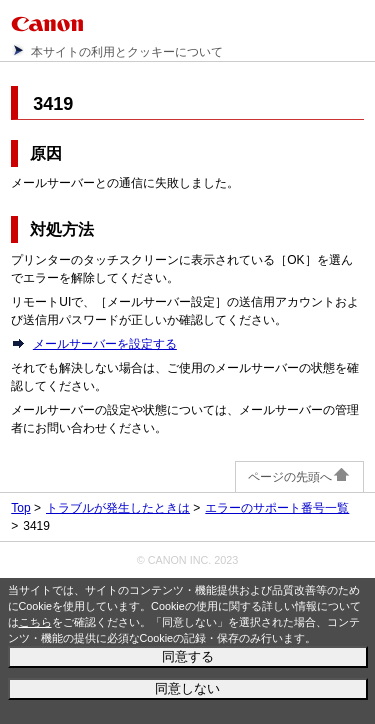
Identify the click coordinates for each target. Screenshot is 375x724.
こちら (35, 622)
